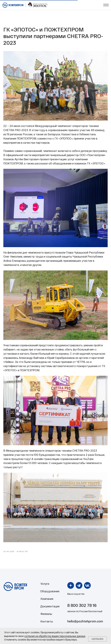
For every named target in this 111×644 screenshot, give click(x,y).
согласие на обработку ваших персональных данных (55, 636)
